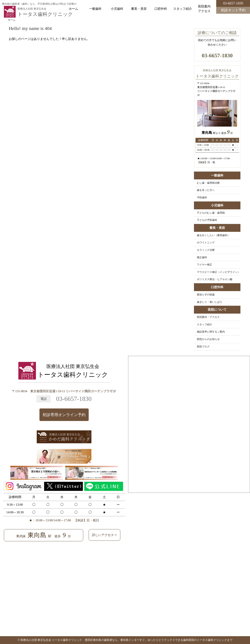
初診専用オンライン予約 (64, 415)
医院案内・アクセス (208, 317)
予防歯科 (202, 198)
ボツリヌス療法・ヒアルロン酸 (215, 279)
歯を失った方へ (206, 190)
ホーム (73, 9)
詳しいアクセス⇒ (104, 535)
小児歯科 (117, 9)
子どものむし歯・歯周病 (211, 213)
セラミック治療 (206, 250)
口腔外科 (161, 9)
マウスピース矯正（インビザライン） (218, 272)
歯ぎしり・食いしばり (210, 302)
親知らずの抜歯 (206, 295)
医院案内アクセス (204, 9)
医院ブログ (203, 347)
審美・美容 (139, 9)
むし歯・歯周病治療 (208, 183)
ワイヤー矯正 (204, 265)
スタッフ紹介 (183, 9)
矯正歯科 (202, 257)
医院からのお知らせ (208, 339)
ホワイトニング (206, 243)
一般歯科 (95, 9)
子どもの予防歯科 (207, 220)
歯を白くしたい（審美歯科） (213, 235)
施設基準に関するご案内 (211, 332)
